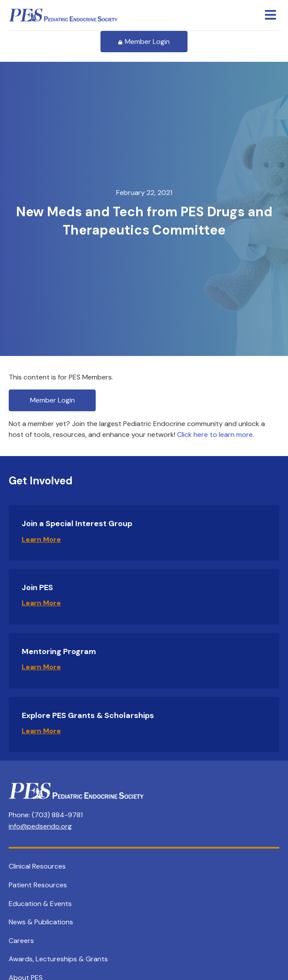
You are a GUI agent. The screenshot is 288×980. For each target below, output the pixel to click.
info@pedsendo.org (40, 826)
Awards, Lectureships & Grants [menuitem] (58, 959)
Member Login (144, 42)
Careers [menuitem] (21, 941)
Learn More (41, 539)
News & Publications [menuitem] (41, 922)
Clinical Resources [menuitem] (37, 866)
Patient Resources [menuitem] (38, 885)
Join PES (37, 587)
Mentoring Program (59, 651)
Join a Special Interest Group (77, 524)
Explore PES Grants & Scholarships (88, 715)
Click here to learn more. (216, 435)
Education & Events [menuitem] (40, 904)
